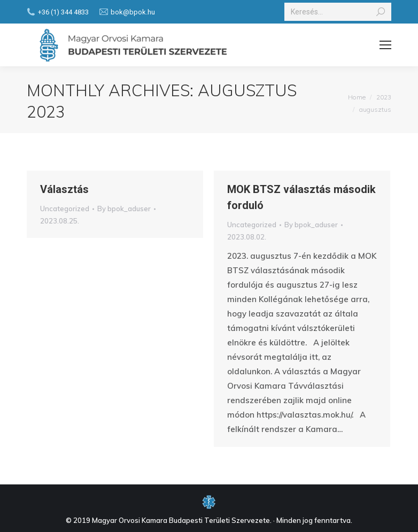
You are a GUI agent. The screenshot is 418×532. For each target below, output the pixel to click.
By (124, 209)
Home (357, 97)
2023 (384, 97)
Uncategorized (65, 209)
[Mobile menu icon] (385, 45)
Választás (64, 189)
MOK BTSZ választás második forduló (301, 197)
